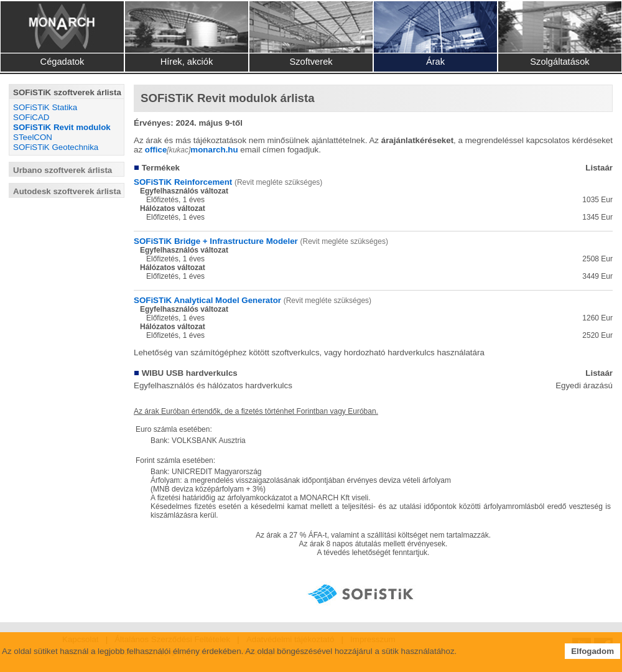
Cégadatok (63, 62)
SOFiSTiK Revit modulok (62, 127)
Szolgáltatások (559, 62)
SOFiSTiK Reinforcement (183, 182)
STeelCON (33, 137)
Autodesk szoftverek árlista (67, 191)
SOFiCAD (31, 117)
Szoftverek (311, 62)
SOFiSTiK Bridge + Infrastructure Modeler (216, 241)
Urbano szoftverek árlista (63, 170)
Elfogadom (592, 651)
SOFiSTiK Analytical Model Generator (207, 300)
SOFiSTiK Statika (45, 107)
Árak (435, 62)
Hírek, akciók (187, 62)
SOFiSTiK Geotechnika (56, 147)
